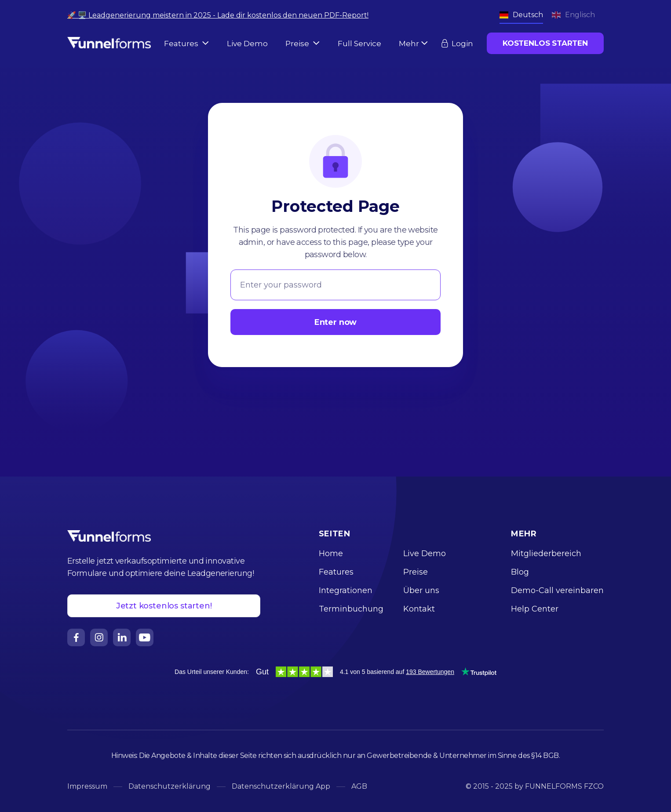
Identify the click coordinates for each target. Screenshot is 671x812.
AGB (359, 786)
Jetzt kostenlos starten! (164, 606)
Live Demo (247, 44)
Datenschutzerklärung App (281, 786)
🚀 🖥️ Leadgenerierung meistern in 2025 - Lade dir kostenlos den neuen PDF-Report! (218, 15)
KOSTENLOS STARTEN (545, 43)
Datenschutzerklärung (170, 786)
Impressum (87, 786)
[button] (187, 44)
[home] (109, 42)
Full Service (359, 44)
